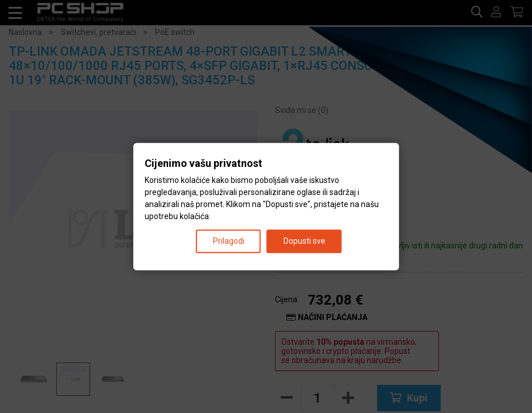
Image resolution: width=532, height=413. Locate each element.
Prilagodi (229, 241)
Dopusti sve (304, 241)
